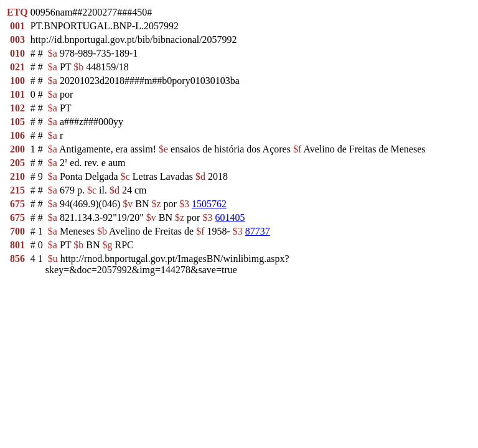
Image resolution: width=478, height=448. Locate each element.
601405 (230, 217)
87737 (258, 231)
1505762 (209, 204)
